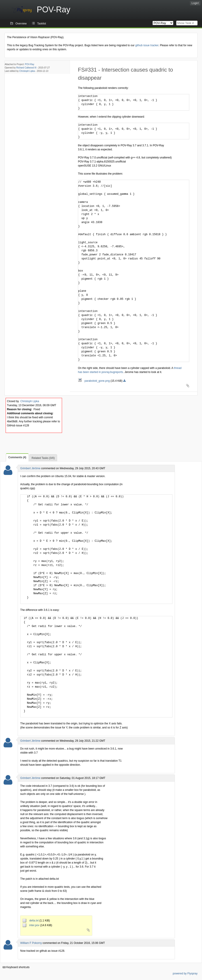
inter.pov (31, 925)
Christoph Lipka (27, 71)
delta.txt (31, 921)
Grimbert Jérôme (30, 468)
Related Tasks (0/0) (43, 458)
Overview (21, 24)
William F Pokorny (31, 943)
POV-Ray (30, 64)
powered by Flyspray (185, 973)
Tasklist (42, 24)
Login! (195, 3)
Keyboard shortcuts (16, 967)
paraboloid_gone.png (94, 381)
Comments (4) (17, 457)
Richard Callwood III (26, 68)
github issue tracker (147, 45)
